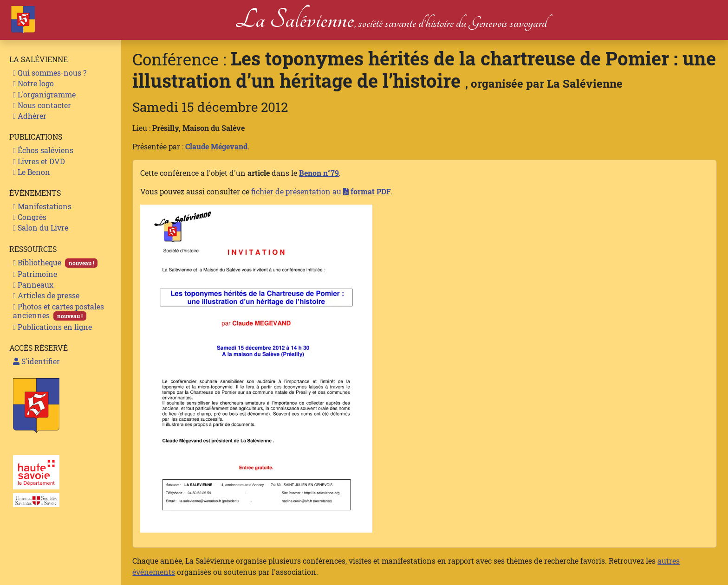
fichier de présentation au (321, 191)
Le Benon (32, 172)
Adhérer (30, 116)
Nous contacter (42, 105)
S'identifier (36, 361)
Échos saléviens (43, 150)
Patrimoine (35, 274)
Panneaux (33, 285)
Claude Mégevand (216, 146)
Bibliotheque (55, 263)
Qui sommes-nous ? (50, 73)
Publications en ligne (52, 327)
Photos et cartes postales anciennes (58, 311)
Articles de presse (46, 295)
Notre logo (33, 83)
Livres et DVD (39, 161)
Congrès (30, 217)
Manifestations (42, 206)
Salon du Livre (41, 228)
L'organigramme (44, 94)
